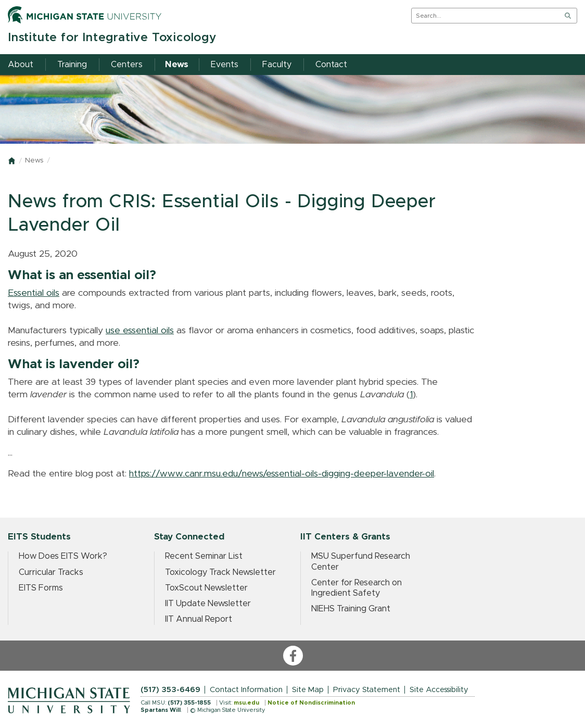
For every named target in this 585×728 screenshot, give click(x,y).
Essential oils (34, 293)
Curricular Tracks (51, 572)
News (34, 161)
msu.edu (246, 703)
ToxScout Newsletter (206, 588)
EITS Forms (41, 588)
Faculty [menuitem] (277, 65)
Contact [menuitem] (331, 65)
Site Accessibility (439, 690)
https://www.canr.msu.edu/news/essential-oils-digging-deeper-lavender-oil (282, 474)
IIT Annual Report (199, 619)
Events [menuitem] (225, 65)
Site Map (308, 690)
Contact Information (246, 690)
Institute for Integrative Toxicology (112, 38)
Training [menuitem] (72, 65)
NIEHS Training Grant (351, 609)
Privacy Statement (367, 690)
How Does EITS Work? (63, 556)
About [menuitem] (21, 65)
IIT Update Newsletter (208, 604)
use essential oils (140, 331)
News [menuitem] (177, 65)
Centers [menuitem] (127, 65)
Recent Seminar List (204, 556)
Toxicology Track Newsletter (220, 572)
